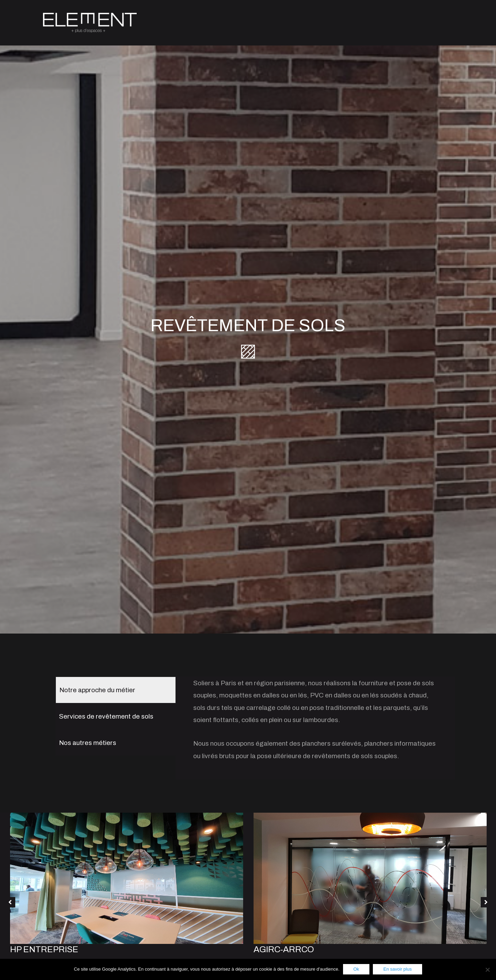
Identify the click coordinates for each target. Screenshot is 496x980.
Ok (356, 969)
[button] (10, 899)
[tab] (116, 687)
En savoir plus (397, 969)
